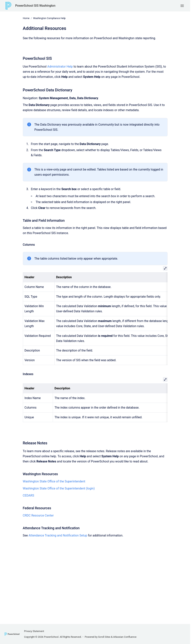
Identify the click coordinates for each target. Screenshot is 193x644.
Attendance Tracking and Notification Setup (57, 535)
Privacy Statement (34, 631)
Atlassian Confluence (125, 637)
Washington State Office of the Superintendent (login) (59, 488)
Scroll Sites (104, 637)
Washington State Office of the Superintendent (54, 481)
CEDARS (29, 495)
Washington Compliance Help (49, 18)
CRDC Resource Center (38, 515)
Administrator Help (60, 67)
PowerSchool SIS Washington (35, 6)
